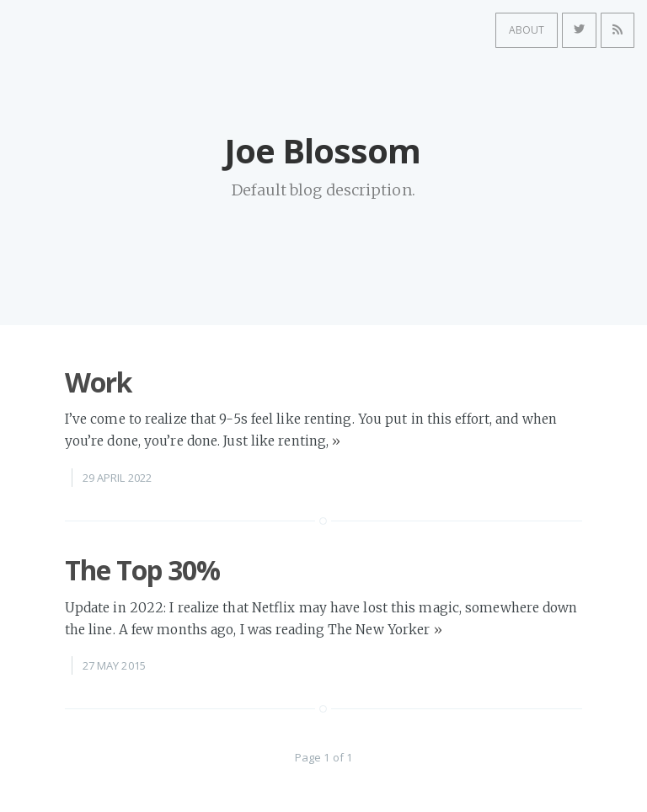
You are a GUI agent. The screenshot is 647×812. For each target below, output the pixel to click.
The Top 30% (142, 570)
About (515, 28)
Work (98, 382)
